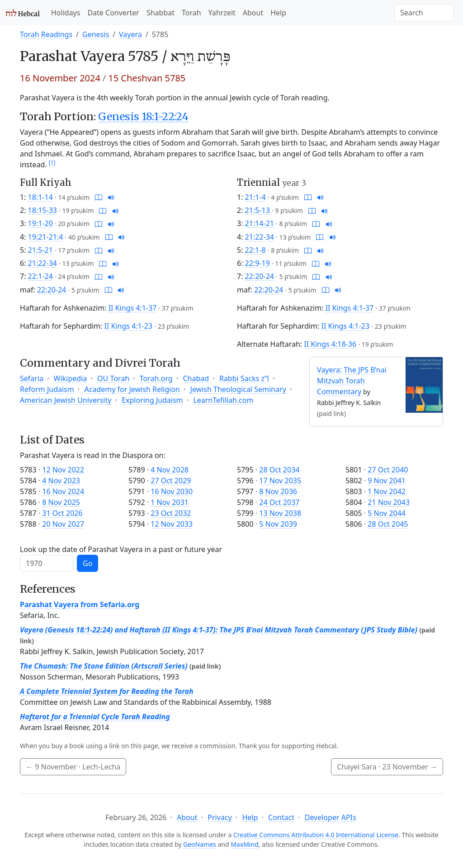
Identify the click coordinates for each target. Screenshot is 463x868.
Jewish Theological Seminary (238, 389)
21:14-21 (260, 223)
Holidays (66, 13)
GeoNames (200, 844)
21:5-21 (40, 250)
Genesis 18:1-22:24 (143, 116)
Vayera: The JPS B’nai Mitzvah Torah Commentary (352, 381)
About (253, 13)
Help (278, 13)
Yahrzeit (222, 13)
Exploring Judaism (152, 400)
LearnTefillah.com (223, 400)
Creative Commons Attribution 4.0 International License (316, 835)
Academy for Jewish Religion (132, 389)
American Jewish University (66, 400)
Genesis (96, 34)
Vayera (130, 34)
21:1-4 (255, 197)
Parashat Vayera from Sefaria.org (80, 604)
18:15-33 (43, 210)
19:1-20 (40, 223)
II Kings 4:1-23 (129, 326)
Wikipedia (71, 378)
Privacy (220, 817)
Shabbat (161, 13)
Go (87, 563)
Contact (281, 817)
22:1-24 (40, 276)
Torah (191, 13)
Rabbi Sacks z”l (244, 378)
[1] (52, 163)
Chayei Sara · (387, 767)
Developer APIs (331, 817)
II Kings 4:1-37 (133, 308)
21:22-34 (43, 263)
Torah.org (156, 378)
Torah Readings (46, 34)
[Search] (424, 13)
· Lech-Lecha (73, 767)
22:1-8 (255, 250)
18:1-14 (40, 197)
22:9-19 (257, 263)
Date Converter (113, 13)
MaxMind (245, 844)
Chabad (196, 378)
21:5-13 (257, 210)
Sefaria (32, 378)
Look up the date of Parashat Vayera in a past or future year (121, 549)
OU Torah (113, 378)
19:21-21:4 (46, 237)
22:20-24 (52, 290)
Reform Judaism (47, 389)
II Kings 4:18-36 (330, 344)
